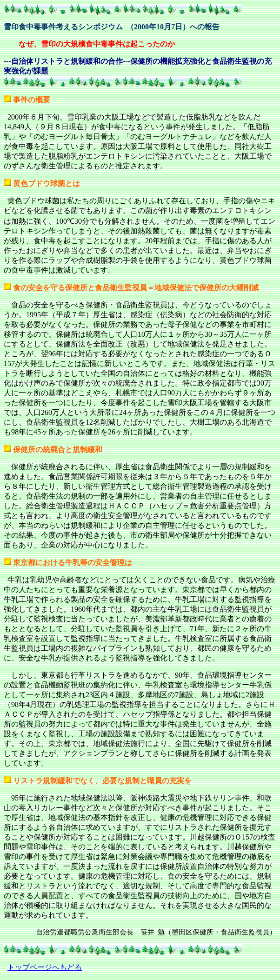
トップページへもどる (45, 967)
